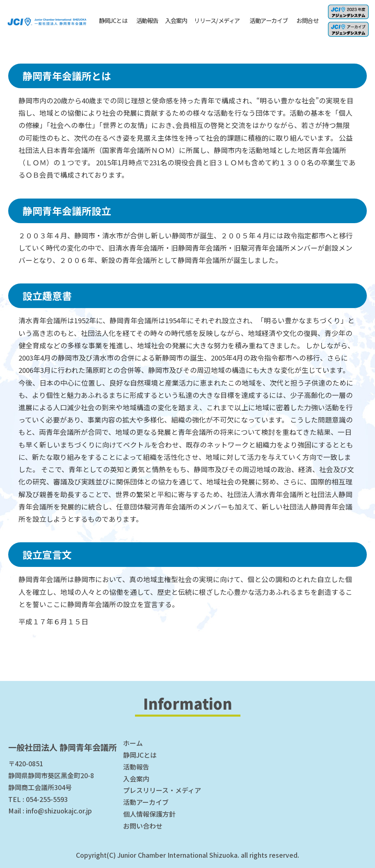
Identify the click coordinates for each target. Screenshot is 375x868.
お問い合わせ (143, 826)
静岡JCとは (113, 20)
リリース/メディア (217, 20)
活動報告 (147, 20)
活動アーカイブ (269, 20)
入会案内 (176, 20)
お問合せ (307, 20)
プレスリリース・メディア (162, 790)
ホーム (133, 743)
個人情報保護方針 (149, 814)
